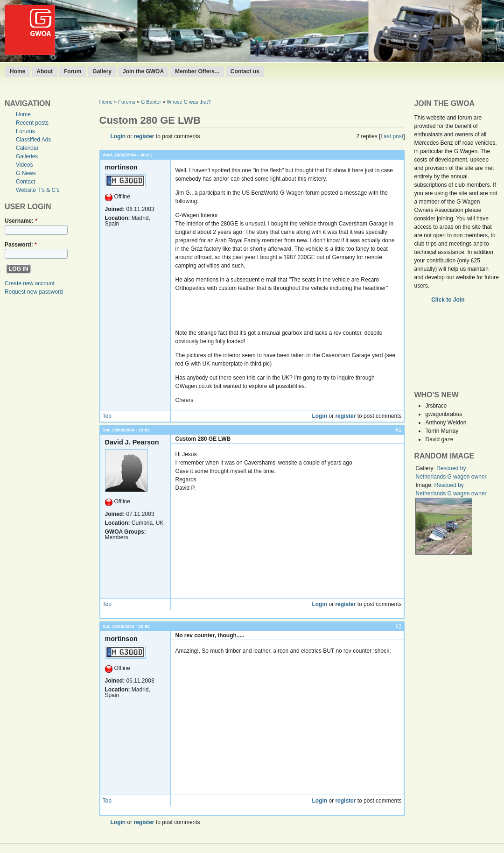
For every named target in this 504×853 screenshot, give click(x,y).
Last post (392, 136)
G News (26, 173)
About (45, 71)
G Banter (151, 102)
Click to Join (449, 300)
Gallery (102, 71)
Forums (25, 131)
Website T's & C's (38, 190)
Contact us (245, 71)
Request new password (34, 292)
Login (118, 136)
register (144, 136)
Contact (25, 182)
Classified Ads (33, 140)
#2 (398, 627)
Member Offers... (197, 71)
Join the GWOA (143, 71)
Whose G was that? (189, 102)
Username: (21, 221)
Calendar (27, 148)
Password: (21, 245)
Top (107, 416)
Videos (24, 165)
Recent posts (32, 123)
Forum (73, 71)
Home (17, 71)
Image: (425, 485)
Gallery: (426, 468)
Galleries (27, 156)
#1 (398, 430)
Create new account (30, 283)
